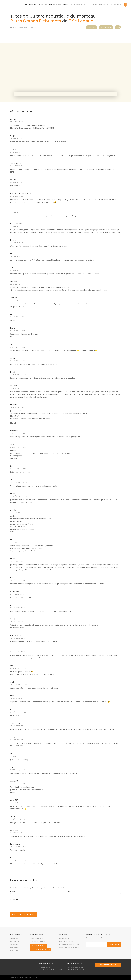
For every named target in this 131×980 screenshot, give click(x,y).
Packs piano (14, 945)
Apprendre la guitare (36, 5)
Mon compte (14, 948)
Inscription (116, 5)
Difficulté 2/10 (92, 27)
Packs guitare (15, 942)
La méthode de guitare (38, 942)
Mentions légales (65, 939)
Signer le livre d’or (36, 939)
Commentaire (15, 900)
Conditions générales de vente (70, 948)
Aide (95, 5)
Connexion (104, 5)
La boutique (14, 939)
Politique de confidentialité (69, 945)
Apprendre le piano (59, 5)
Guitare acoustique (106, 27)
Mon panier (14, 951)
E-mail (70, 892)
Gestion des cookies (66, 942)
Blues (118, 27)
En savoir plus (78, 5)
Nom (13, 892)
